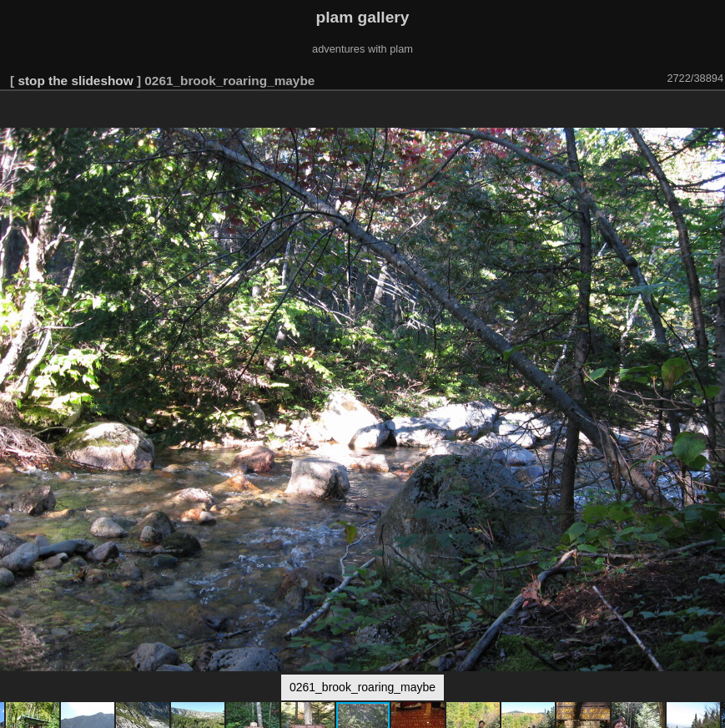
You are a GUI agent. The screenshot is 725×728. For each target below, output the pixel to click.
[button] (710, 114)
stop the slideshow (75, 81)
